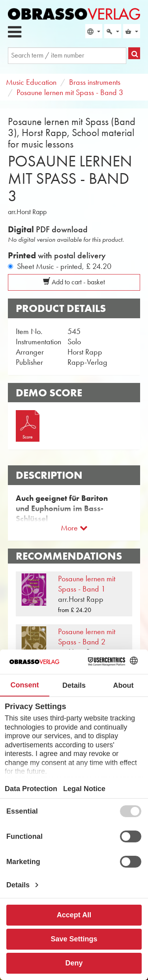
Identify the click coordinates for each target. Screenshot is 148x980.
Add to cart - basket (74, 282)
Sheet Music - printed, (64, 266)
